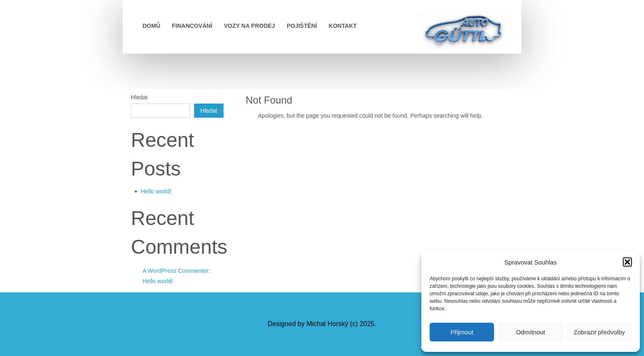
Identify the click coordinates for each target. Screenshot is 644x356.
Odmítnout (531, 332)
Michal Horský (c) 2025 (341, 324)
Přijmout (462, 332)
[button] (627, 262)
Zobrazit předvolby (599, 332)
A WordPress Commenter (175, 271)
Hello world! (156, 191)
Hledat (139, 97)
